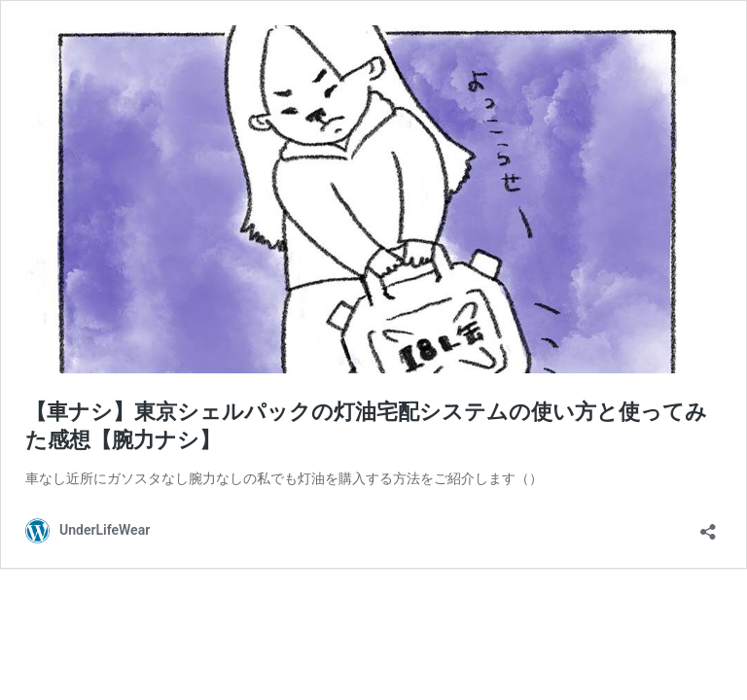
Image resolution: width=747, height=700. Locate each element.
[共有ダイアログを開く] (708, 525)
